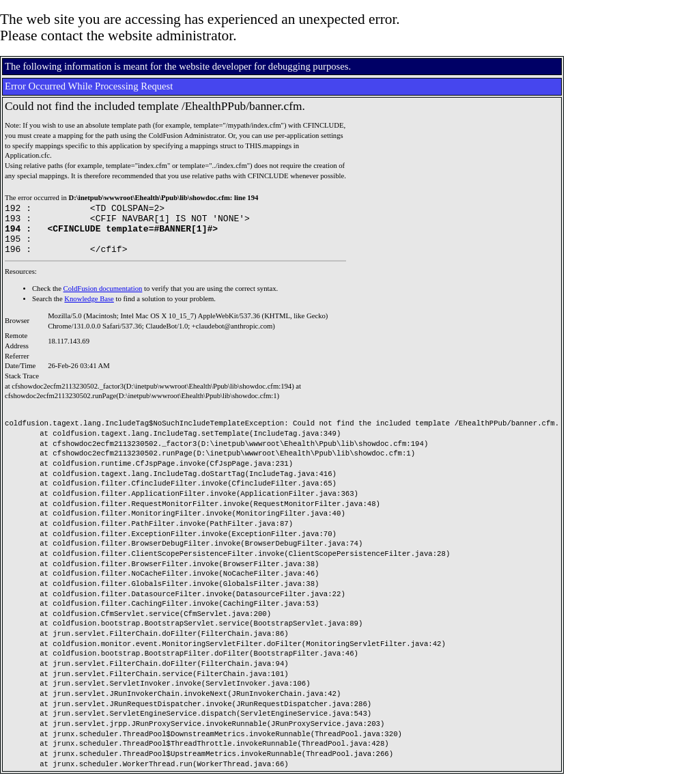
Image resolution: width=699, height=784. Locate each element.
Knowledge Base (89, 309)
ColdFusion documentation (103, 299)
